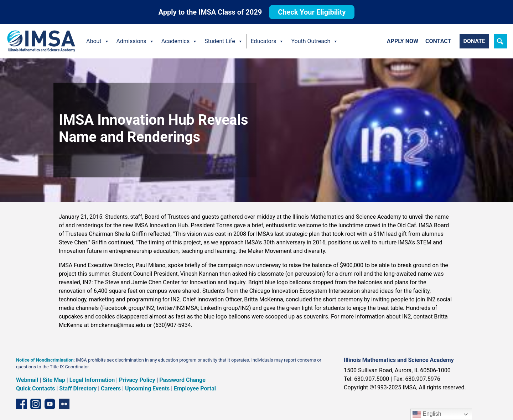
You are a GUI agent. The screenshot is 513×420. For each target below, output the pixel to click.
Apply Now (403, 41)
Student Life (224, 41)
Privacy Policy (137, 380)
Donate (474, 41)
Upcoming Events (147, 388)
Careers (111, 388)
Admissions (135, 41)
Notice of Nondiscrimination (45, 360)
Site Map (54, 380)
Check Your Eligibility (312, 12)
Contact (438, 41)
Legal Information (92, 380)
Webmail (27, 380)
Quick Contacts (36, 388)
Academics (180, 41)
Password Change (182, 380)
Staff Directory (78, 388)
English (427, 414)
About (98, 41)
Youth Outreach (315, 41)
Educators (268, 41)
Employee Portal (195, 388)
